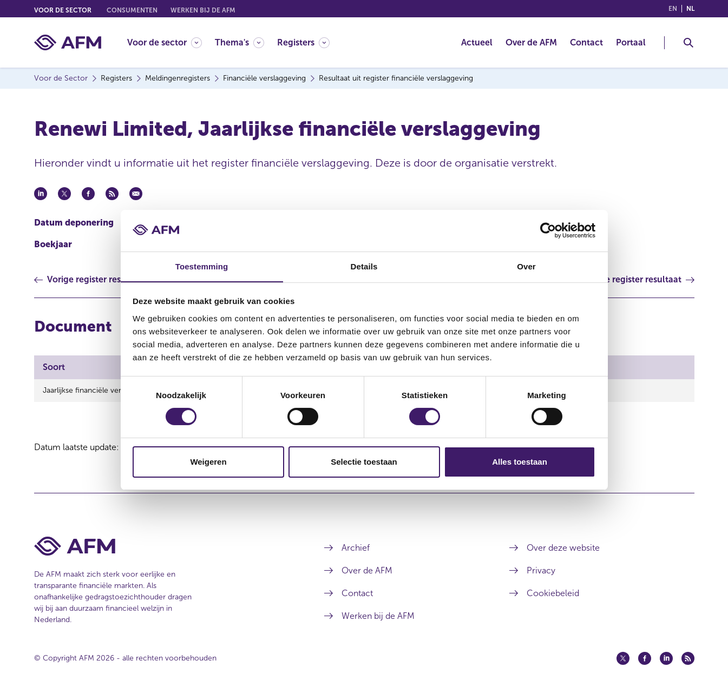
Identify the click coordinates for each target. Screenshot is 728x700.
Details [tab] (364, 266)
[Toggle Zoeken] (688, 43)
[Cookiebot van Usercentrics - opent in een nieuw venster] (548, 230)
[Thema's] (240, 42)
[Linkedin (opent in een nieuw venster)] (666, 658)
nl (690, 9)
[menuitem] (171, 42)
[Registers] (303, 42)
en (673, 9)
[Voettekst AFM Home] (163, 546)
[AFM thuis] (68, 42)
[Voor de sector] (165, 42)
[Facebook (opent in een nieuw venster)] (645, 658)
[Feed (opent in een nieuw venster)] (688, 658)
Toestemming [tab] (202, 266)
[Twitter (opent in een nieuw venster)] (623, 658)
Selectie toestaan (364, 462)
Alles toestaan (520, 462)
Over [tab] (526, 266)
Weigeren (208, 462)
